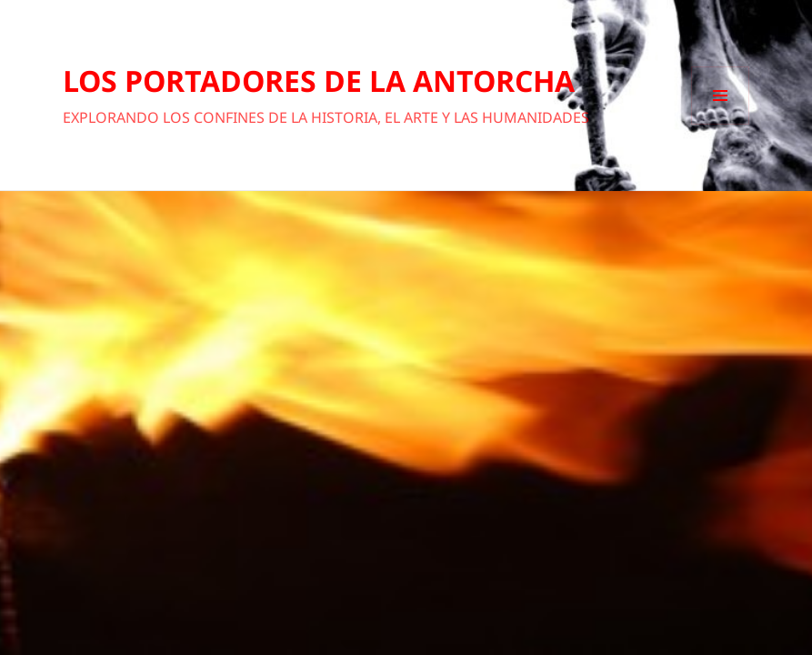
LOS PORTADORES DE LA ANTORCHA (319, 81)
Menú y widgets (721, 124)
